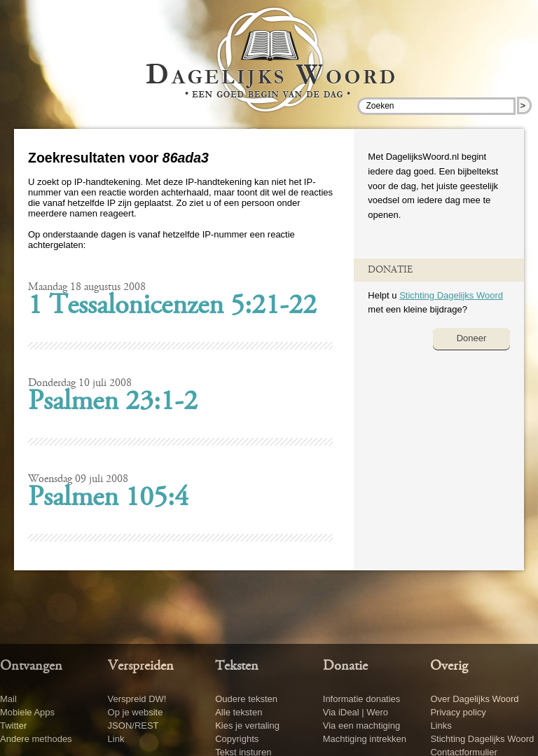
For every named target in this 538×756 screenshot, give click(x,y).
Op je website (136, 712)
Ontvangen (31, 666)
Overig (449, 666)
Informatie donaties (362, 699)
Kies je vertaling (247, 726)
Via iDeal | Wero (356, 712)
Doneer (472, 338)
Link (116, 739)
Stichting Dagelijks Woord (451, 295)
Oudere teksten (246, 699)
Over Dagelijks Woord (474, 699)
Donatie (345, 666)
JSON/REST (133, 726)
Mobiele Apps (27, 712)
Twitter (13, 726)
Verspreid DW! (137, 699)
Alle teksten (239, 712)
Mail (8, 699)
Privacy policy (458, 712)
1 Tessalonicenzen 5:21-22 (172, 307)
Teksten (237, 666)
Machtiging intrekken (365, 739)
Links (441, 726)
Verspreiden (141, 666)
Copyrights (237, 739)
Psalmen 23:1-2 (113, 403)
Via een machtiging (361, 726)
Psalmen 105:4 (108, 499)
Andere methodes (36, 739)
